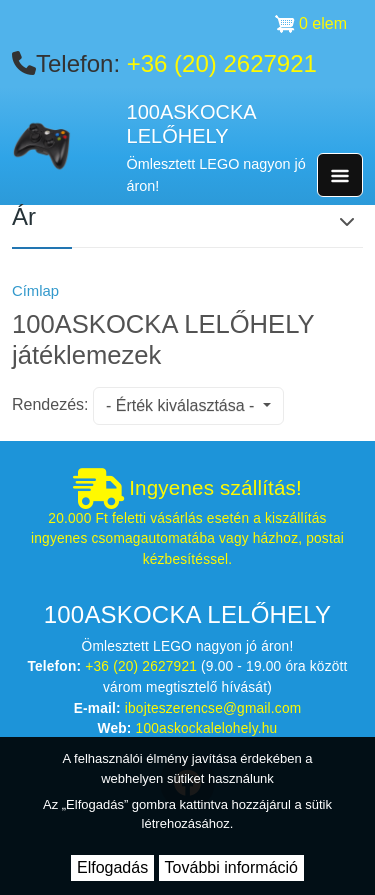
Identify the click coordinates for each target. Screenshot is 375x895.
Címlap (35, 291)
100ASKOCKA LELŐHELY (191, 124)
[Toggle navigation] (340, 175)
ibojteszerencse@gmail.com (213, 708)
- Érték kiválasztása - (182, 405)
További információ (231, 867)
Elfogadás (112, 867)
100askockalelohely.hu (207, 728)
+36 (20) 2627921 (222, 63)
